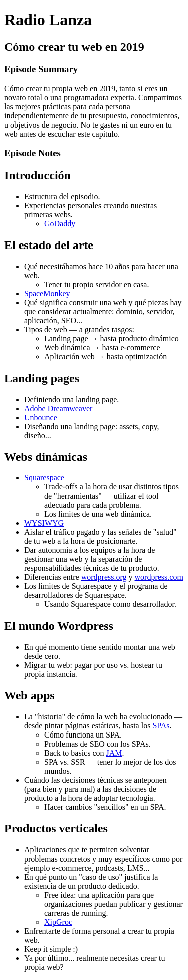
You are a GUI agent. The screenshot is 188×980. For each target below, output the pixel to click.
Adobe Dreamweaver (58, 408)
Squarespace (44, 478)
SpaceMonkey (47, 293)
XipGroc (58, 922)
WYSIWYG (44, 523)
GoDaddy (60, 224)
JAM (114, 753)
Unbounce (41, 417)
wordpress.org (104, 577)
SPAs (161, 726)
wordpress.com (159, 577)
